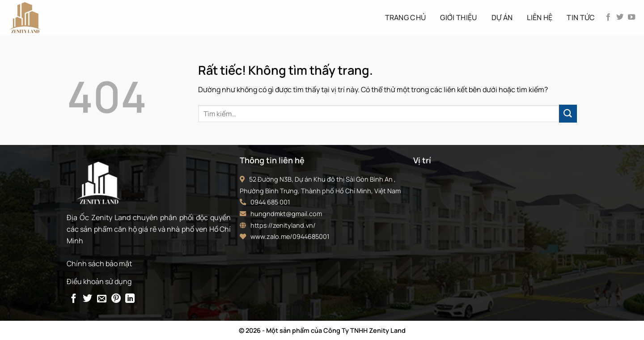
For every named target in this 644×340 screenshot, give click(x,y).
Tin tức (581, 17)
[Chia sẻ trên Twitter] (87, 299)
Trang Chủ (406, 17)
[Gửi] (568, 113)
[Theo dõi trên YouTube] (631, 17)
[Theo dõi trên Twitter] (620, 17)
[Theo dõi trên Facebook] (608, 17)
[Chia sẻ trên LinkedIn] (130, 299)
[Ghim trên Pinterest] (116, 299)
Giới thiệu (458, 17)
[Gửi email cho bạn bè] (102, 299)
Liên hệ (540, 17)
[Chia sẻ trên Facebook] (74, 299)
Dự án (502, 17)
